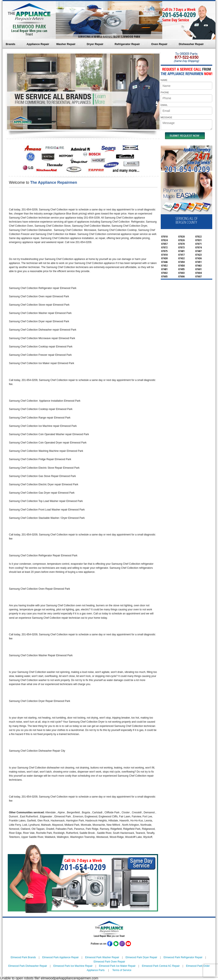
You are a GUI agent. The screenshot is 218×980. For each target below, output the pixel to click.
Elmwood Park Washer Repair (102, 957)
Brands (11, 44)
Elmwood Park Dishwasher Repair (28, 966)
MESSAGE (166, 117)
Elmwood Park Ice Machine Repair (73, 966)
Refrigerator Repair (127, 44)
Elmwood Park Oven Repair (109, 962)
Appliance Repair (38, 44)
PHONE (165, 92)
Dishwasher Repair (191, 44)
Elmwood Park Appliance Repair (60, 957)
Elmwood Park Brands (23, 957)
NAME (164, 80)
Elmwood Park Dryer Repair (141, 957)
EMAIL (164, 105)
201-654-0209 (179, 15)
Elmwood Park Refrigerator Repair (183, 957)
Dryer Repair (95, 44)
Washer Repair (66, 44)
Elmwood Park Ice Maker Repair (117, 966)
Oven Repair (159, 44)
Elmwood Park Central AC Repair (161, 966)
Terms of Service (122, 970)
